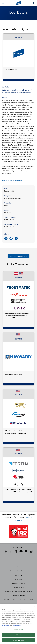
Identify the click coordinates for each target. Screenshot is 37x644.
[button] (3, 3)
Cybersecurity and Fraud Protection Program (19, 592)
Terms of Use (19, 579)
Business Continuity (19, 587)
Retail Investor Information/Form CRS (19, 571)
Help (18, 567)
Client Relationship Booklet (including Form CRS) (18, 600)
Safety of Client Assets (18, 596)
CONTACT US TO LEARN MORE (12, 180)
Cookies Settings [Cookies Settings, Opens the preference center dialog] (18, 629)
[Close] (35, 607)
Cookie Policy (6, 625)
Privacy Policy (18, 575)
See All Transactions (19, 256)
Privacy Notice (17, 625)
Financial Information (19, 583)
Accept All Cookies (18, 640)
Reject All (18, 635)
